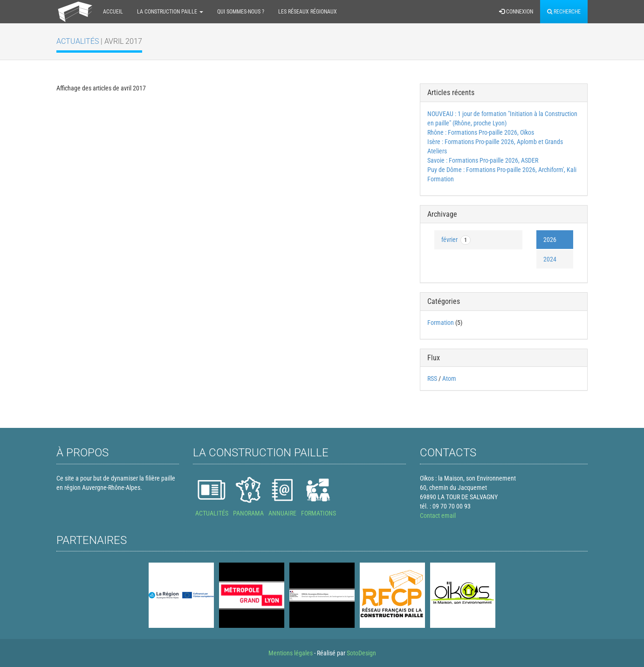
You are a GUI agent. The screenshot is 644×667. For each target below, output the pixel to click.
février (456, 240)
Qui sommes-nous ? (241, 12)
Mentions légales (291, 653)
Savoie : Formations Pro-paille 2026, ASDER (483, 160)
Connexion (516, 12)
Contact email (438, 516)
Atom (449, 378)
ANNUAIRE (282, 513)
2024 (550, 259)
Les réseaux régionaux (308, 12)
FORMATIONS (319, 513)
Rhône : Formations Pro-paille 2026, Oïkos (481, 132)
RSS (432, 378)
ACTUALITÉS (212, 513)
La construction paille (170, 12)
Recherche (564, 12)
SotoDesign (361, 653)
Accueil (113, 12)
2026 (550, 240)
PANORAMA (248, 513)
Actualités (71, 41)
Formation (441, 323)
